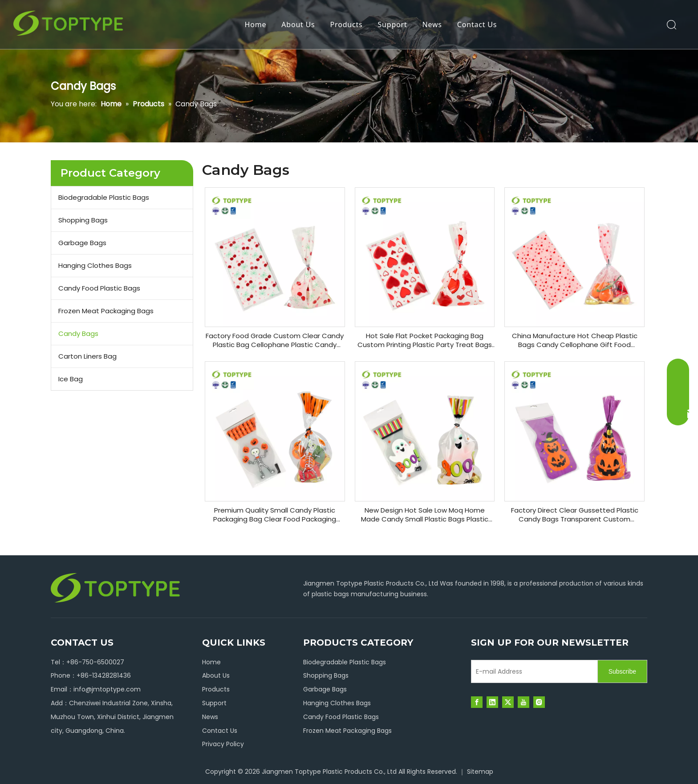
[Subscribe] (622, 671)
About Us (298, 24)
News (432, 24)
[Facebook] (477, 702)
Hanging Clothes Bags (95, 265)
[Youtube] (523, 702)
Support (392, 24)
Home (256, 24)
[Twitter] (508, 702)
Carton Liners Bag (87, 356)
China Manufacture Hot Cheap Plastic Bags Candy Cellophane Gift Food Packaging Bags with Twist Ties (575, 340)
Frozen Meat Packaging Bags (106, 311)
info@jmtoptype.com (107, 689)
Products (347, 24)
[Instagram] (539, 702)
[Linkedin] (492, 702)
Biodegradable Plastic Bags (104, 197)
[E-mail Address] (532, 671)
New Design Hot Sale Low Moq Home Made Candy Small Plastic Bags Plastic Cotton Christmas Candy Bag (425, 515)
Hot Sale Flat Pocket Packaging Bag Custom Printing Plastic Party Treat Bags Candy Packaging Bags (425, 340)
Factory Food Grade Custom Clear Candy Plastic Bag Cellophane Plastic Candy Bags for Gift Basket (275, 340)
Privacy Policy (223, 744)
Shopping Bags (83, 220)
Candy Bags (78, 333)
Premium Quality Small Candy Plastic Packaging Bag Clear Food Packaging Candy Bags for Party (275, 515)
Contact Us (477, 24)
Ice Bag (71, 379)
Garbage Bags (82, 243)
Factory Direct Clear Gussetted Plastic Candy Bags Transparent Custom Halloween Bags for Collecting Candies (574, 515)
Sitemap (480, 772)
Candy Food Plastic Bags (99, 288)
